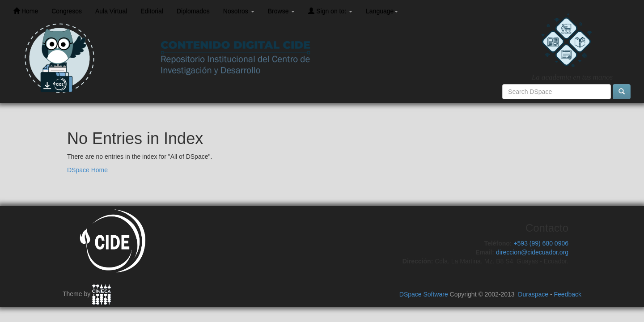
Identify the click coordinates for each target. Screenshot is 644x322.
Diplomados (193, 11)
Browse (282, 11)
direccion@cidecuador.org (532, 252)
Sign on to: (330, 11)
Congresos (67, 11)
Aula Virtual (111, 11)
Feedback (568, 294)
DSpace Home (87, 170)
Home (26, 11)
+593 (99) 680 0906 (541, 243)
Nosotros (239, 11)
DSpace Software (424, 294)
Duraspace (533, 294)
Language (382, 11)
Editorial (152, 11)
